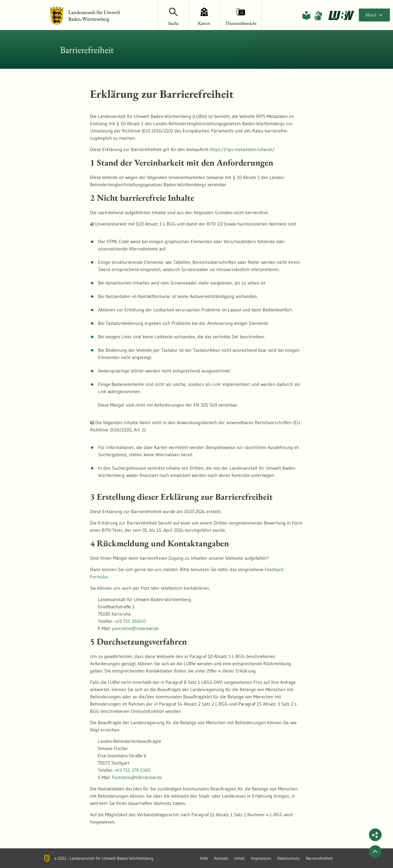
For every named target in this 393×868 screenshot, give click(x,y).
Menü (374, 15)
